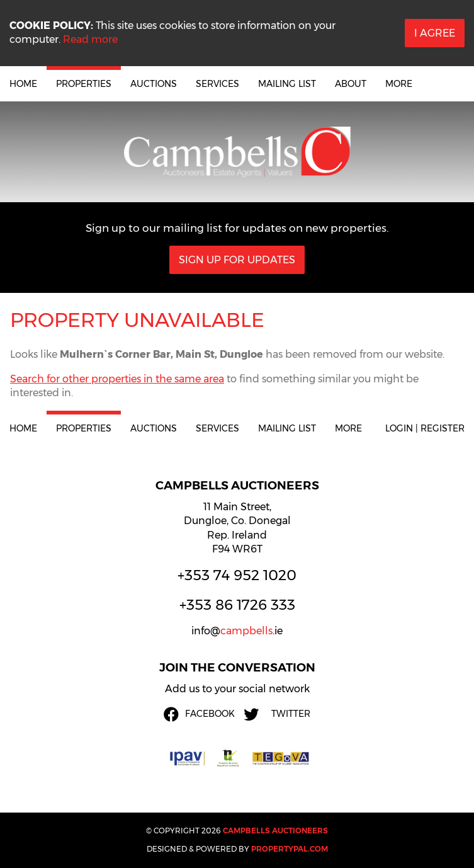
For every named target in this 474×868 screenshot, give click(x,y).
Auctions (154, 84)
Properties (84, 84)
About (351, 84)
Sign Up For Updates (237, 260)
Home (23, 84)
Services (217, 84)
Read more (90, 39)
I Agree (435, 33)
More (399, 84)
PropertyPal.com (290, 849)
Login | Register (425, 428)
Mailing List (287, 84)
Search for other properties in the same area (117, 379)
